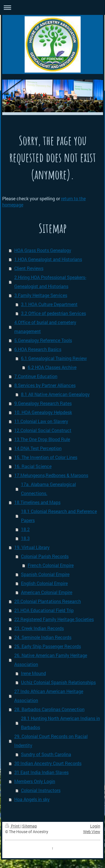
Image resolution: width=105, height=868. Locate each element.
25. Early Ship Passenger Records (48, 646)
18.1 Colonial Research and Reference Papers (59, 516)
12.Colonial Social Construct (43, 430)
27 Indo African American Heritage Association (49, 696)
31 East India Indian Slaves (41, 772)
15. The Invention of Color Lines (46, 457)
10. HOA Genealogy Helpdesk (43, 412)
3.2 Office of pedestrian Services (53, 313)
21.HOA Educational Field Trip (44, 610)
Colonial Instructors (41, 790)
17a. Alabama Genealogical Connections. (48, 489)
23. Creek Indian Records (39, 628)
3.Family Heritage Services (41, 295)
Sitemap (30, 826)
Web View (92, 832)
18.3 (25, 538)
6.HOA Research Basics (38, 349)
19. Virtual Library (32, 547)
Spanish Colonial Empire (45, 574)
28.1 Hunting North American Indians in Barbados (60, 723)
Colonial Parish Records (45, 556)
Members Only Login (35, 781)
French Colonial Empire (51, 565)
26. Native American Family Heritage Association (51, 660)
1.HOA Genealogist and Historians (48, 259)
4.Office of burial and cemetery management (45, 327)
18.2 (25, 529)
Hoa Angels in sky (32, 799)
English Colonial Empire (44, 583)
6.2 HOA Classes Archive (52, 367)
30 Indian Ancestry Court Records (48, 763)
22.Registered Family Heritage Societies (54, 619)
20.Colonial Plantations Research (48, 601)
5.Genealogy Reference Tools (43, 340)
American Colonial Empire (47, 592)
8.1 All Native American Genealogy (55, 394)
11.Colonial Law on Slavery (41, 421)
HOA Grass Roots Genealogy (43, 250)
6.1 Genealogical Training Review (54, 358)
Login (95, 826)
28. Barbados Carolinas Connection (49, 709)
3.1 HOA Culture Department (49, 304)
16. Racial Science (33, 466)
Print (13, 826)
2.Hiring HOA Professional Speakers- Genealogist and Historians (50, 282)
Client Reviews (29, 268)
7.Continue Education (36, 376)
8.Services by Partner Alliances (45, 385)
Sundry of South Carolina (46, 754)
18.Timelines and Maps (37, 502)
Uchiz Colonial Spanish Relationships (58, 682)
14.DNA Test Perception (38, 448)
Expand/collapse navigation (53, 7)
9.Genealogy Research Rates (43, 403)
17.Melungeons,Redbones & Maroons (51, 475)
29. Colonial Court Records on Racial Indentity (51, 741)
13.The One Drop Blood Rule (42, 439)
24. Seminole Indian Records (43, 637)
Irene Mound (33, 673)
